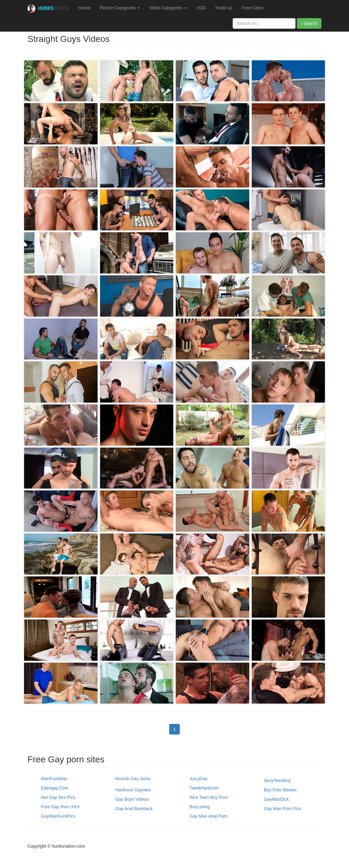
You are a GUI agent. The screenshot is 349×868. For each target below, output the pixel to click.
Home (84, 8)
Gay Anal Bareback (134, 809)
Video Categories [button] (168, 8)
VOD (201, 8)
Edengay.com (55, 788)
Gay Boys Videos (132, 799)
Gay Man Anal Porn (208, 816)
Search (309, 24)
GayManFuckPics (58, 816)
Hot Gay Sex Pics (58, 797)
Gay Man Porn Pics (283, 809)
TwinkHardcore (204, 788)
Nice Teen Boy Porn (209, 797)
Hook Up (224, 8)
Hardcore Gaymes (133, 790)
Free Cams (253, 8)
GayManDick (276, 799)
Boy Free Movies (280, 790)
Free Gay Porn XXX (60, 807)
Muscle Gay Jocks (133, 779)
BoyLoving (200, 807)
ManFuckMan (54, 779)
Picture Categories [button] (120, 8)
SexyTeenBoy (277, 780)
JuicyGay (199, 779)
